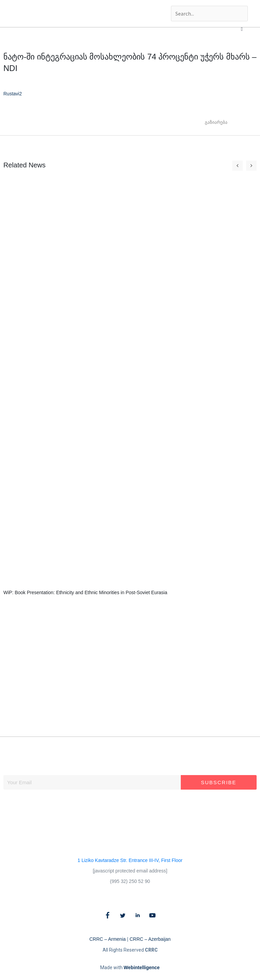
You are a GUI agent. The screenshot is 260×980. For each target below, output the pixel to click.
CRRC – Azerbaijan (150, 939)
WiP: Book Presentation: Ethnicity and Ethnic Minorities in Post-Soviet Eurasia (85, 592)
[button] (242, 29)
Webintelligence (142, 967)
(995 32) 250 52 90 (130, 881)
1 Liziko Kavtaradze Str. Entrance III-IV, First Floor (130, 860)
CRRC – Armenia (107, 939)
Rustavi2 (13, 94)
